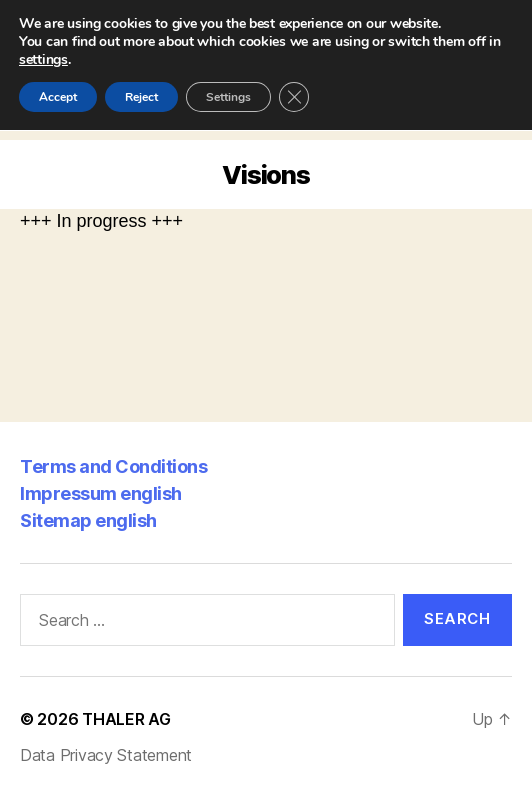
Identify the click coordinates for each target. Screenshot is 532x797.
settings (43, 60)
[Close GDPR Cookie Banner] (294, 97)
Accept (58, 97)
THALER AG (126, 719)
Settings (228, 97)
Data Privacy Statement (106, 755)
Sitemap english (88, 520)
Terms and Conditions (113, 466)
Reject (141, 97)
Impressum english (101, 493)
